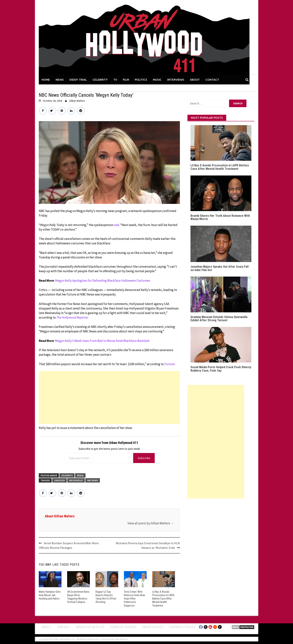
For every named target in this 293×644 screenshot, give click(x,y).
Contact (64, 627)
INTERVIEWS (176, 80)
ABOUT (195, 80)
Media (80, 475)
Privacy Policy (153, 627)
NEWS (60, 80)
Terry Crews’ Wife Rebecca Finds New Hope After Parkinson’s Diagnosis (134, 599)
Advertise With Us (90, 627)
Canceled (59, 480)
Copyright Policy (182, 627)
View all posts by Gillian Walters (151, 523)
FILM (126, 80)
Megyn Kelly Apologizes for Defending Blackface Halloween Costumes (103, 281)
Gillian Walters (77, 101)
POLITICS (141, 80)
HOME (46, 80)
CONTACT (212, 80)
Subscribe (144, 458)
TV (115, 80)
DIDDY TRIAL (78, 80)
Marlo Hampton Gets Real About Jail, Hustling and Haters (50, 595)
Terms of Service (123, 627)
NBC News (93, 480)
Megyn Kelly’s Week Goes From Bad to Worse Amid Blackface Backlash (102, 341)
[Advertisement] (109, 398)
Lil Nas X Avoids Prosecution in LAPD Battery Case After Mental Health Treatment (163, 599)
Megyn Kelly (76, 480)
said (116, 225)
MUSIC (157, 80)
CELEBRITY (100, 80)
